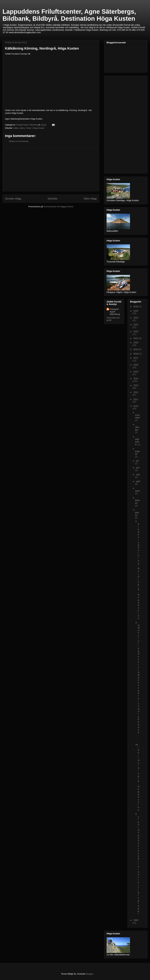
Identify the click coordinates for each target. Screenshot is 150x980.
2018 (136, 354)
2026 (136, 307)
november (137, 416)
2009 (136, 920)
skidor (22, 128)
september (137, 442)
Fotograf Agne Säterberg (115, 312)
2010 (136, 406)
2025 (136, 311)
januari (137, 514)
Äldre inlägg (90, 199)
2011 (136, 399)
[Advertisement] (51, 169)
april (138, 481)
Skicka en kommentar (19, 141)
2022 (136, 331)
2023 (136, 325)
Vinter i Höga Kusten (35, 128)
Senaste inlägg (13, 199)
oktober (137, 428)
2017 (136, 358)
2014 (136, 379)
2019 (136, 349)
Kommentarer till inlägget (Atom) (59, 207)
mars (137, 491)
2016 (136, 365)
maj (138, 474)
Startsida (52, 199)
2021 (136, 338)
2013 (136, 385)
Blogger (90, 974)
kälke (16, 128)
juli (137, 461)
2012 (136, 392)
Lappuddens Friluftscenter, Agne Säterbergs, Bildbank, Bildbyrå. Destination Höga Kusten (69, 15)
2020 (136, 343)
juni (138, 468)
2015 (136, 372)
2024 (136, 318)
